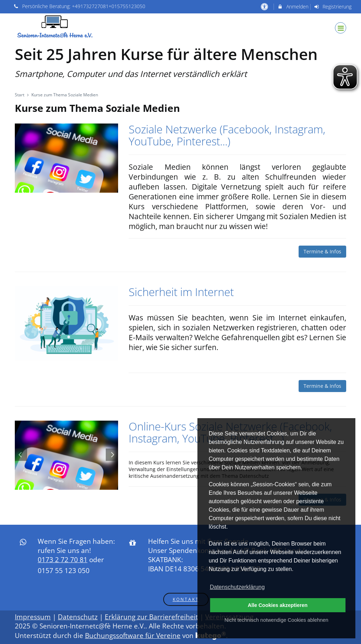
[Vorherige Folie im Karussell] (21, 455)
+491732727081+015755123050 (109, 6)
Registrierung (333, 7)
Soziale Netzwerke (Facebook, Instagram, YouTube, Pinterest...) (227, 135)
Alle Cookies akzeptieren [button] (278, 605)
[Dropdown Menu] (341, 28)
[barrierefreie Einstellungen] (265, 7)
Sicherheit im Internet (181, 292)
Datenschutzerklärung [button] (237, 587)
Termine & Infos (322, 251)
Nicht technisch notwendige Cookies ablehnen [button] (276, 620)
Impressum (33, 617)
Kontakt (186, 599)
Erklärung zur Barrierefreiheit (151, 617)
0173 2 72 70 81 (63, 560)
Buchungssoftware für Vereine (133, 636)
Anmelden (293, 7)
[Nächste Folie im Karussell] (112, 455)
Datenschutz (78, 617)
